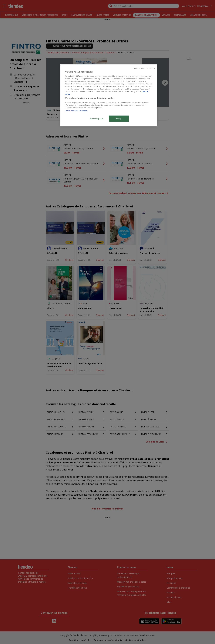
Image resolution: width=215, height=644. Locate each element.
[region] (109, 95)
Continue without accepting (144, 68)
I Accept (119, 119)
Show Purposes (97, 118)
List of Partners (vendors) (76, 111)
